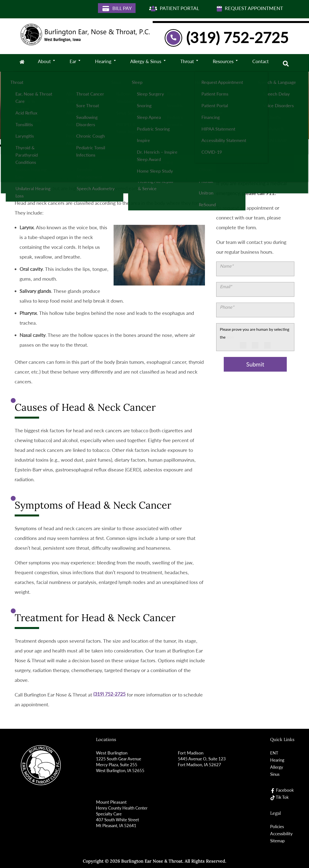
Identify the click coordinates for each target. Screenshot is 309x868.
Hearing (104, 63)
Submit (255, 364)
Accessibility (282, 833)
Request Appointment (250, 8)
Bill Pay (117, 8)
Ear (75, 63)
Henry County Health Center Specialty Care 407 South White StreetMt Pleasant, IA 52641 (124, 817)
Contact (260, 63)
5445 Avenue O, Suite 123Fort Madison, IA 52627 (203, 762)
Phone (227, 307)
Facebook (282, 790)
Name (227, 266)
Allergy (276, 767)
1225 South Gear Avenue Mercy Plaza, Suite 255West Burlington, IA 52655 (121, 765)
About (47, 63)
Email (226, 286)
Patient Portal (174, 8)
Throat (187, 63)
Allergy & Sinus (146, 63)
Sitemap (277, 840)
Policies (277, 826)
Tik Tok (279, 797)
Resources (223, 63)
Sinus (275, 774)
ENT (274, 753)
